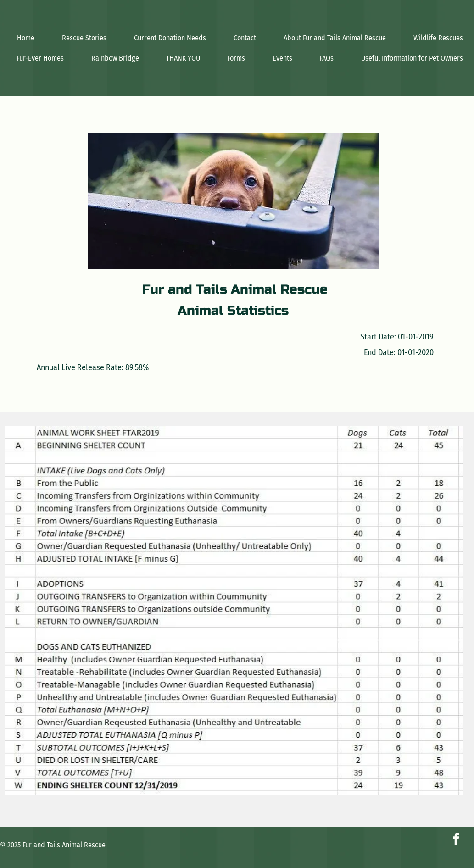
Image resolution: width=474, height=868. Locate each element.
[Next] (451, 611)
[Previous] (17, 611)
